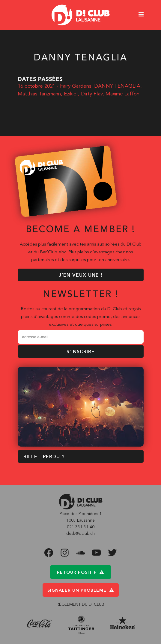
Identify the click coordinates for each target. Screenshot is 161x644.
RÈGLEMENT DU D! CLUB (80, 605)
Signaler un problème (81, 590)
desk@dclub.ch (80, 534)
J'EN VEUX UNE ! (81, 275)
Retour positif (80, 572)
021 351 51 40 (81, 527)
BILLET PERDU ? (44, 457)
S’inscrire (81, 352)
